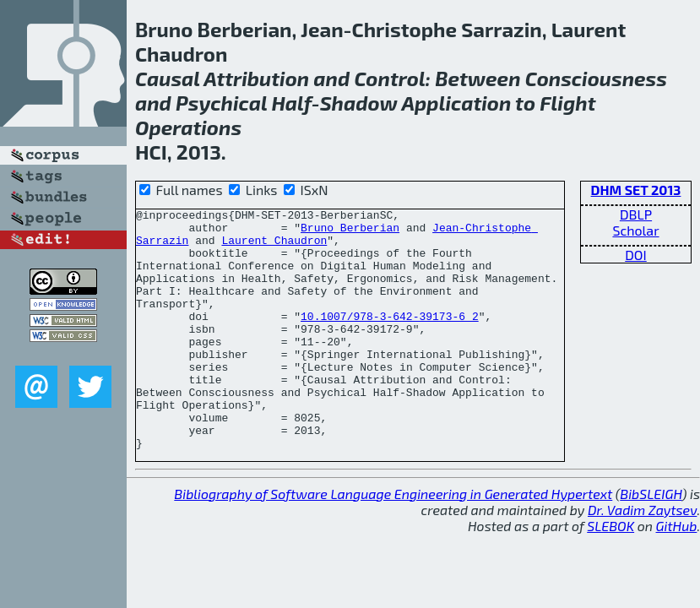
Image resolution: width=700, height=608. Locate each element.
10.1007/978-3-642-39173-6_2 (390, 323)
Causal (168, 78)
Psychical (221, 103)
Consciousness (596, 78)
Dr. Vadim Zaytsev (642, 543)
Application (457, 103)
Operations (188, 127)
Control (389, 78)
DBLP (636, 214)
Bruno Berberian (350, 232)
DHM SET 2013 (636, 190)
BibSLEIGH (651, 527)
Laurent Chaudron (274, 247)
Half (291, 103)
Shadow (359, 103)
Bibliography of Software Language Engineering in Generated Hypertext (393, 527)
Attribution (256, 78)
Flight (567, 103)
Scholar (635, 230)
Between (478, 78)
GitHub (677, 559)
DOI (636, 255)
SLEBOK (610, 559)
